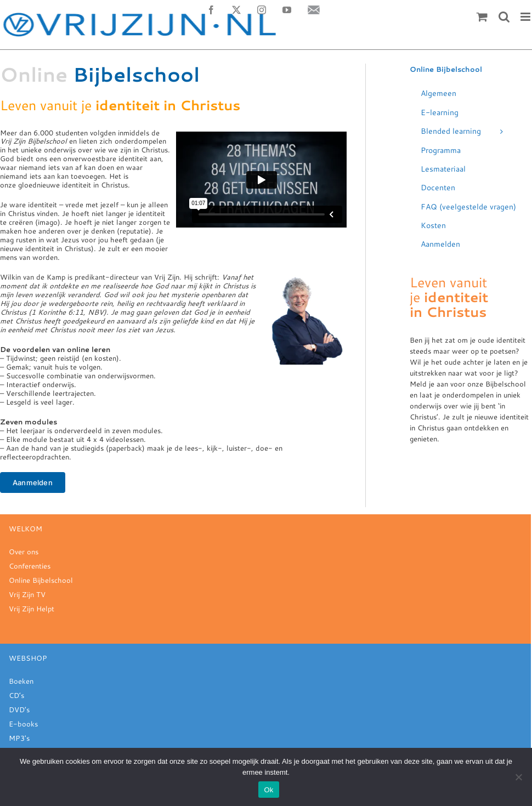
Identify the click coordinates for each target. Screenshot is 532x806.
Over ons (24, 552)
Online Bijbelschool (41, 580)
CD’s (16, 695)
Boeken (21, 681)
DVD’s (19, 709)
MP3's (19, 738)
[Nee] (518, 777)
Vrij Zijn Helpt (32, 609)
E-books (23, 724)
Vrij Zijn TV (27, 594)
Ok (268, 790)
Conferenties (30, 566)
